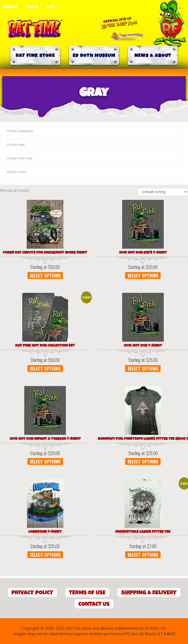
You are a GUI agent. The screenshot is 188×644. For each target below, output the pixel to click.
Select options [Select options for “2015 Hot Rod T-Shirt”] (143, 368)
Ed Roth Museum (94, 56)
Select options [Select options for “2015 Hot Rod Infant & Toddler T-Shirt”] (45, 461)
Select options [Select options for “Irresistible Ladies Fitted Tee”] (143, 555)
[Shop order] (163, 192)
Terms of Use (87, 593)
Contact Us (94, 604)
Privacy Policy (32, 593)
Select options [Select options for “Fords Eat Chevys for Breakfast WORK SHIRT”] (45, 276)
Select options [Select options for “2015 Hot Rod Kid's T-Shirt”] (143, 276)
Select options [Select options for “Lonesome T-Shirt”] (45, 555)
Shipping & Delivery (149, 593)
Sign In (32, 7)
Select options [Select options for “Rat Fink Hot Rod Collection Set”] (45, 368)
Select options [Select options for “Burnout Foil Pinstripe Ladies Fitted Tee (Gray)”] (143, 461)
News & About (153, 56)
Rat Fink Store (35, 56)
